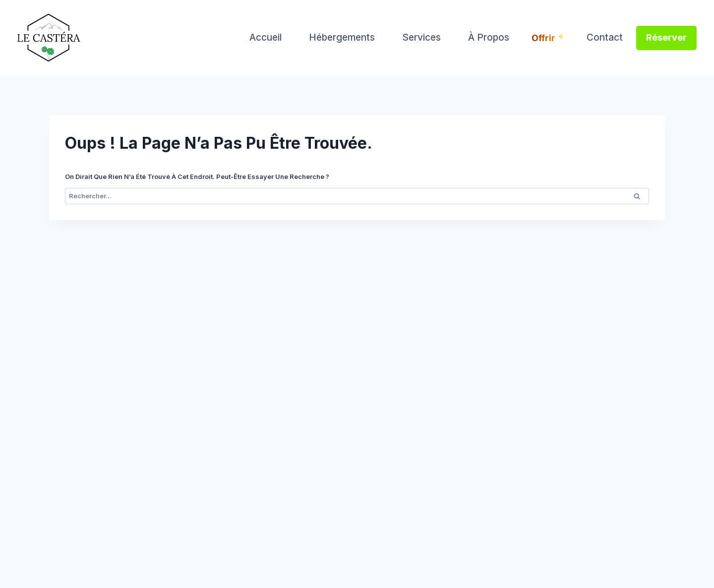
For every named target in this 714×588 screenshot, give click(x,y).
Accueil (266, 37)
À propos (489, 37)
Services (421, 37)
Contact (605, 37)
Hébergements (342, 37)
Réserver (666, 37)
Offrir (543, 38)
